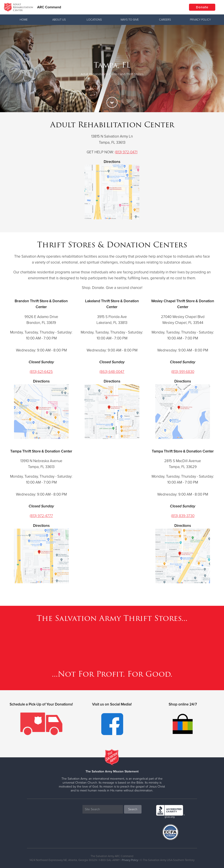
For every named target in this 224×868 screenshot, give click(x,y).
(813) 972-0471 (126, 152)
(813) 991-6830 (183, 372)
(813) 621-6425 (41, 372)
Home (24, 20)
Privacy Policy (200, 20)
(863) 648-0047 (112, 372)
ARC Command (49, 7)
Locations (94, 20)
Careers (165, 20)
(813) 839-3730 (183, 516)
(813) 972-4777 (41, 516)
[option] (112, 69)
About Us (59, 20)
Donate (202, 7)
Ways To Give (130, 20)
